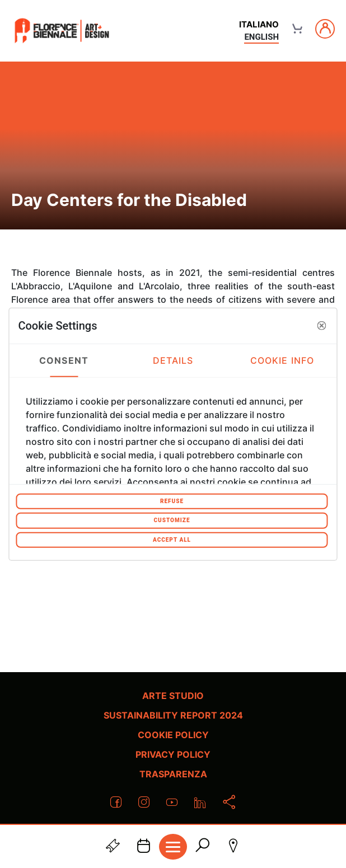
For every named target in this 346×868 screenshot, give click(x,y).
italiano (259, 24)
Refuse (172, 501)
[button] (322, 326)
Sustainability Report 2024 (173, 715)
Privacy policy (173, 754)
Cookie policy (173, 735)
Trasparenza (173, 774)
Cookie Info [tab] (282, 360)
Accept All (172, 539)
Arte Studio (173, 696)
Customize (172, 520)
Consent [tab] (64, 360)
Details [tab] (173, 360)
